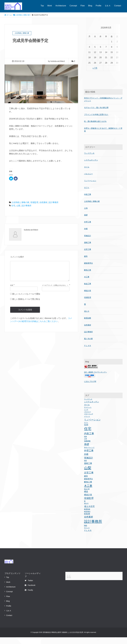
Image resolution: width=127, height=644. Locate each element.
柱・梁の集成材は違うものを (95, 128)
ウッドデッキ (89, 160)
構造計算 (88, 297)
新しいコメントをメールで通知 (26, 298)
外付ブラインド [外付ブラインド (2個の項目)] (89, 454)
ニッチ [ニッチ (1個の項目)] (86, 416)
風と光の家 (88, 345)
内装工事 (88, 201)
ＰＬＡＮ (88, 352)
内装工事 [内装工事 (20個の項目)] (89, 440)
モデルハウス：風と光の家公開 (96, 114)
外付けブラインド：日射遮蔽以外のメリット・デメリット (103, 106)
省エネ (87, 318)
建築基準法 (88, 270)
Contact (118, 6)
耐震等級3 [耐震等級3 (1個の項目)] (87, 518)
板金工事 (88, 290)
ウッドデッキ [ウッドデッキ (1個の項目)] (88, 406)
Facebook (30, 592)
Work (50, 6)
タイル (87, 174)
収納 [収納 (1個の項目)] (85, 443)
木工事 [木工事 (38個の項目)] (88, 492)
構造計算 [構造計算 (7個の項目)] (88, 501)
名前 (12, 289)
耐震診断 (88, 325)
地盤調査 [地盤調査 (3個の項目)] (87, 448)
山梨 (18, 206)
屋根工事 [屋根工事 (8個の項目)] (88, 470)
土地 (86, 215)
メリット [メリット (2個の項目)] (87, 423)
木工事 (87, 284)
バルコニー (88, 180)
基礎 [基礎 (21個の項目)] (87, 451)
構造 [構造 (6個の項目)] (86, 498)
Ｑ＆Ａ (108, 6)
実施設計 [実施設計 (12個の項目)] (89, 465)
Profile (99, 6)
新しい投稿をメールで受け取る (26, 303)
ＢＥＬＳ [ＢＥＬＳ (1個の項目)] (87, 535)
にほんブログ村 (90, 388)
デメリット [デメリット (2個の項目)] (88, 414)
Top (42, 6)
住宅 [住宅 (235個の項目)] (88, 435)
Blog (90, 6)
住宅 (13, 206)
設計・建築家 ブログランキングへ (95, 379)
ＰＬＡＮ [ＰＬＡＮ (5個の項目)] (88, 537)
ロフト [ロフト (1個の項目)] (86, 429)
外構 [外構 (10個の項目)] (86, 461)
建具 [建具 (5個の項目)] (86, 483)
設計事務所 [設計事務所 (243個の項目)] (93, 528)
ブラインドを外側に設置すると (96, 121)
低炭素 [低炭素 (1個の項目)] (86, 431)
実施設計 (88, 242)
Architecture (61, 6)
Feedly (29, 597)
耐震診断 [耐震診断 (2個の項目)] (87, 520)
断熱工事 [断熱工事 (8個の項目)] (88, 489)
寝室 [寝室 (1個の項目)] (85, 467)
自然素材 (43, 202)
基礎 (86, 222)
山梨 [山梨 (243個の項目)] (88, 475)
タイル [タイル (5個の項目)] (87, 411)
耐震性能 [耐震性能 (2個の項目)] (87, 516)
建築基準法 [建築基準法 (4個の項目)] (88, 486)
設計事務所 (53, 202)
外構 (86, 236)
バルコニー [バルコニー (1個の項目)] (87, 419)
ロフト (87, 194)
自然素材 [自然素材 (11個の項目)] (89, 524)
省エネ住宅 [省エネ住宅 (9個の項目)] (89, 513)
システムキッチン (91, 167)
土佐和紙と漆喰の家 (20, 202)
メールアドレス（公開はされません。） (55, 289)
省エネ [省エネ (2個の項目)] (86, 510)
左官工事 (88, 256)
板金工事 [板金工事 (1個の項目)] (87, 496)
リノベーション (90, 187)
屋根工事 (88, 249)
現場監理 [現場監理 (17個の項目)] (89, 505)
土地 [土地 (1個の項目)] (85, 445)
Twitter (29, 587)
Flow (83, 6)
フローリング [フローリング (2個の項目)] (89, 421)
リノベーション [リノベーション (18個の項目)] (92, 426)
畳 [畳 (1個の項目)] (85, 508)
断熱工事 (88, 277)
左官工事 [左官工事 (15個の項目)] (89, 479)
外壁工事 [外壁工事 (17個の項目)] (89, 457)
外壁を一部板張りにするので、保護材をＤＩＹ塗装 (103, 136)
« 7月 (95, 81)
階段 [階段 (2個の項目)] (86, 532)
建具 (86, 263)
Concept (73, 6)
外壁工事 (88, 229)
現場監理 (34, 202)
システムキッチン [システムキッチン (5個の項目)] (92, 408)
